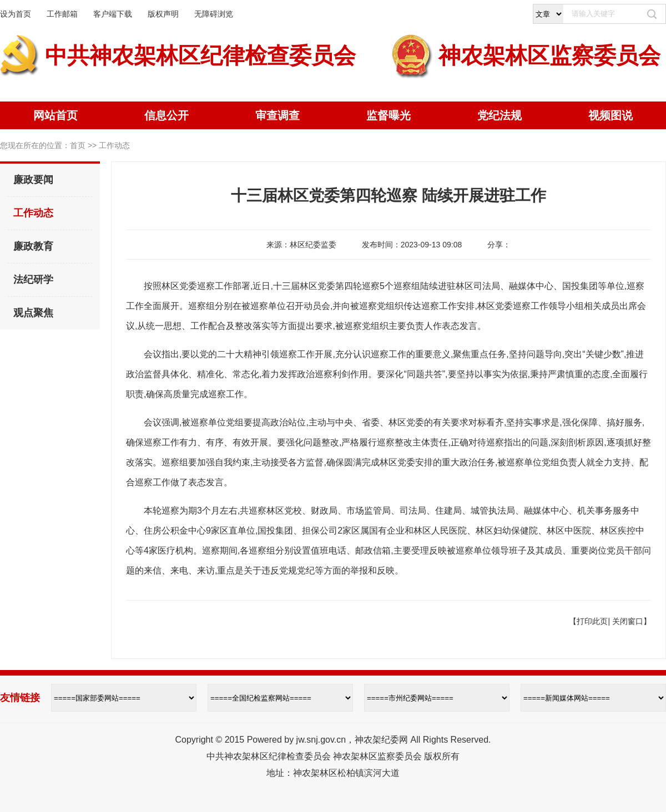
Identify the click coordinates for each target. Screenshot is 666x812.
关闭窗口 (628, 621)
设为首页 (16, 14)
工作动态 (33, 213)
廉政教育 (33, 246)
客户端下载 (113, 14)
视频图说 (610, 115)
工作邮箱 (62, 14)
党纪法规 (500, 115)
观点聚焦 (33, 313)
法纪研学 (33, 280)
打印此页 (592, 621)
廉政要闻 (33, 180)
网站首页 (56, 115)
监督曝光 (389, 115)
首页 (78, 145)
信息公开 (167, 115)
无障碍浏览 (214, 14)
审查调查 (277, 115)
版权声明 (163, 14)
